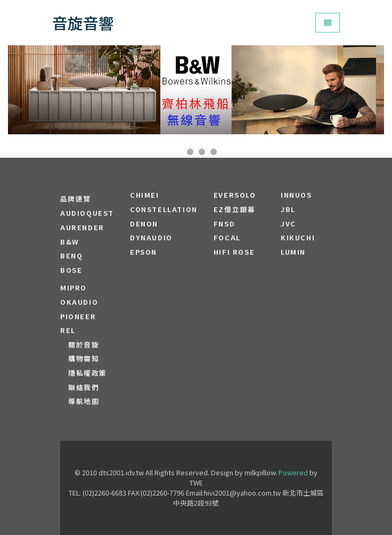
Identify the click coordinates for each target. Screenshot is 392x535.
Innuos (296, 195)
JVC (288, 224)
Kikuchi (298, 238)
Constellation (164, 209)
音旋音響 (83, 23)
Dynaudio (151, 238)
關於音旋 (84, 345)
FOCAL (227, 238)
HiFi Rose (234, 252)
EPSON (144, 252)
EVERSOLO (235, 195)
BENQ (71, 256)
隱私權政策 (88, 373)
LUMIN (293, 252)
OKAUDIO (79, 302)
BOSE (71, 270)
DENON (144, 224)
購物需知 (84, 359)
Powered (293, 472)
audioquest (87, 213)
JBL (288, 209)
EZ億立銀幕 (235, 209)
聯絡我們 (84, 387)
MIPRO (73, 288)
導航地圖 (84, 401)
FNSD (224, 224)
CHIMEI (145, 195)
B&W (70, 242)
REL (68, 330)
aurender (82, 228)
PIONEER (78, 317)
